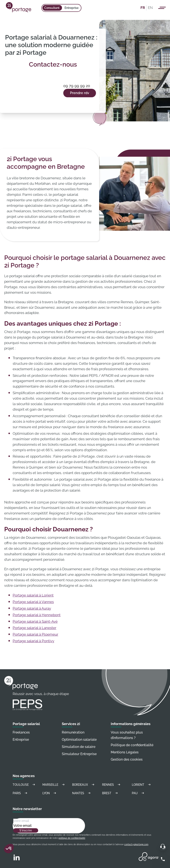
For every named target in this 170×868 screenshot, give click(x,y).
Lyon (50, 793)
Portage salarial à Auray (32, 608)
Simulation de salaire (79, 747)
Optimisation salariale (79, 740)
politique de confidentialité (72, 838)
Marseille (54, 785)
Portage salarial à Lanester (34, 628)
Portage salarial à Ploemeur (35, 634)
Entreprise (72, 8)
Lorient (142, 785)
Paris (21, 793)
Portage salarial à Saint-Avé (35, 621)
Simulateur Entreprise (79, 754)
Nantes (82, 793)
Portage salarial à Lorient (33, 595)
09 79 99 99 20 (77, 86)
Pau (139, 793)
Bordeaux (84, 785)
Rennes (112, 785)
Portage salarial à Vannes (33, 602)
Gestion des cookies (127, 759)
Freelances (21, 732)
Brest (111, 793)
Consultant (52, 8)
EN (150, 8)
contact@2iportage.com (136, 844)
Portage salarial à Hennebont (37, 615)
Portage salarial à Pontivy (33, 641)
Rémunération (73, 732)
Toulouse (24, 785)
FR (143, 8)
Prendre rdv (80, 93)
